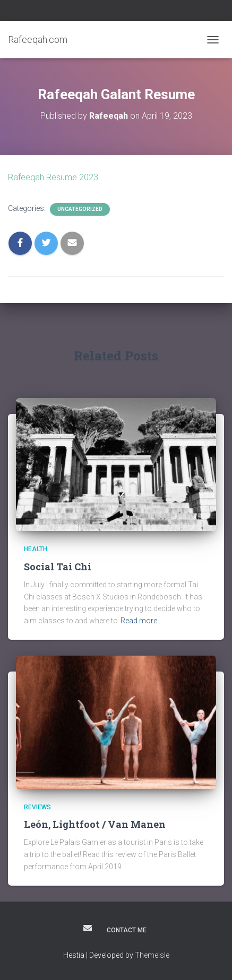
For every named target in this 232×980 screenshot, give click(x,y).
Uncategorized (80, 209)
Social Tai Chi (58, 567)
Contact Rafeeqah (88, 928)
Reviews (37, 807)
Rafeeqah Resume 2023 (53, 177)
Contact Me (127, 930)
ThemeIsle (152, 955)
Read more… (141, 621)
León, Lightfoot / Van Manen (95, 824)
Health (36, 549)
